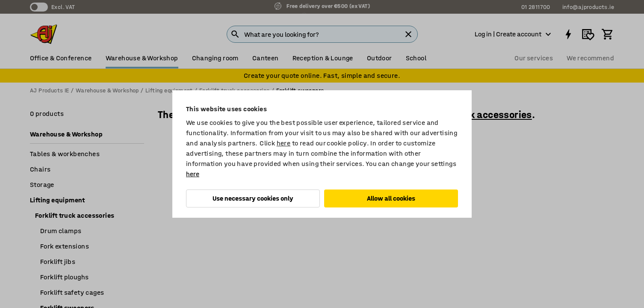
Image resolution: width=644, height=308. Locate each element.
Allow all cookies (391, 198)
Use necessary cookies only (253, 198)
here (284, 143)
